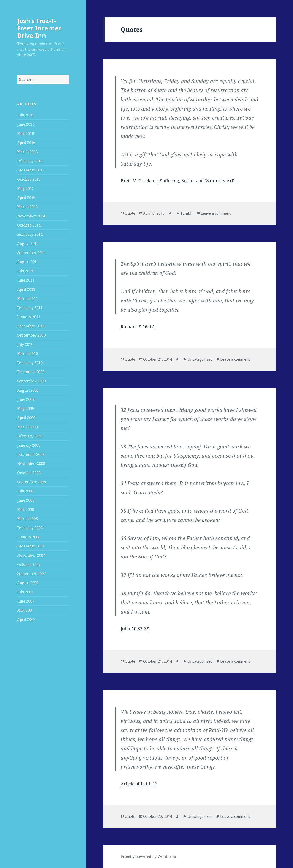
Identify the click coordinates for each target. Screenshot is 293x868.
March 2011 (27, 299)
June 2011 (26, 280)
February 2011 (30, 308)
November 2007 (31, 555)
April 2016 (26, 143)
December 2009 (31, 372)
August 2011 (28, 262)
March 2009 (27, 427)
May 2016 (26, 133)
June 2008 (26, 500)
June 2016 (26, 124)
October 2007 (29, 564)
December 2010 (31, 326)
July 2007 (25, 592)
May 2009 (26, 409)
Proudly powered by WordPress (149, 857)
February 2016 (30, 161)
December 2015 (31, 170)
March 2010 (27, 354)
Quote (130, 213)
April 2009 (26, 418)
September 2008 (31, 482)
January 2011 (29, 317)
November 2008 (31, 464)
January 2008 (29, 537)
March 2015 (27, 207)
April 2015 (26, 198)
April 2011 (26, 289)
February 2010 (30, 363)
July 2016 (25, 115)
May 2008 (26, 509)
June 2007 (26, 601)
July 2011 (25, 271)
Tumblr (187, 213)
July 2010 (25, 344)
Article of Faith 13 (139, 784)
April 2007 (26, 619)
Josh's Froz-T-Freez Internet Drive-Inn (39, 28)
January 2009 (29, 445)
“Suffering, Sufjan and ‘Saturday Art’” (197, 181)
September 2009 (31, 381)
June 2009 (26, 399)
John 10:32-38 (135, 629)
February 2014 (30, 234)
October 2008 (29, 473)
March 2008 (27, 519)
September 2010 (31, 335)
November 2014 (31, 216)
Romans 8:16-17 (137, 327)
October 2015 (29, 179)
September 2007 (31, 574)
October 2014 (29, 225)
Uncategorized (200, 359)
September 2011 (31, 253)
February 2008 (30, 528)
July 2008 (25, 491)
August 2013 (28, 243)
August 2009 (28, 390)
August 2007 (28, 583)
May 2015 (26, 188)
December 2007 (31, 546)
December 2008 (31, 454)
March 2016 (27, 152)
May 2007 (26, 610)
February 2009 (30, 436)
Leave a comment (216, 213)
